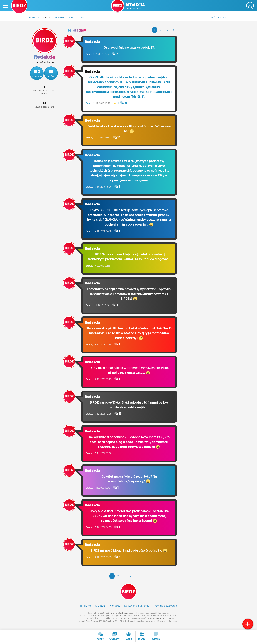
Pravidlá (165, 611)
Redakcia (135, 6)
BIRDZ (129, 597)
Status (92, 54)
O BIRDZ (100, 611)
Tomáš (106, 624)
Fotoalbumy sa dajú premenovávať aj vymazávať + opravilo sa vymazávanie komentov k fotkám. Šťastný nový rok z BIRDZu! (131, 296)
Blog (72, 18)
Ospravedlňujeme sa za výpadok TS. (131, 47)
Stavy (47, 18)
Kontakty (115, 611)
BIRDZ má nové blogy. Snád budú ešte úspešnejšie (131, 556)
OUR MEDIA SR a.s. (119, 618)
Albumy (60, 18)
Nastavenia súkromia (137, 611)
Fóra (82, 18)
